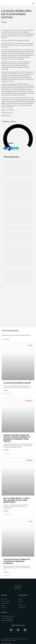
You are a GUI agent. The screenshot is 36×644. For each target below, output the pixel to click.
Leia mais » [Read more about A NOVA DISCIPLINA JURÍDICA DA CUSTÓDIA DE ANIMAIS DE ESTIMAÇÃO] (6, 572)
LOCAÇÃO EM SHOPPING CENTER (17, 383)
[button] (34, 3)
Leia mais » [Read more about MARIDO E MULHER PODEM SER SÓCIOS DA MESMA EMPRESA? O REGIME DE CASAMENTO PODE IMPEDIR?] (6, 450)
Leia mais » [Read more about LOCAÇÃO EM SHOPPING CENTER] (6, 390)
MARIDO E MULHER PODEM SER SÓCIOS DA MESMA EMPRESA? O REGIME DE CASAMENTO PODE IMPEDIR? (17, 438)
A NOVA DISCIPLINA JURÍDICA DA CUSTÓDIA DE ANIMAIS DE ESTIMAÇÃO (17, 561)
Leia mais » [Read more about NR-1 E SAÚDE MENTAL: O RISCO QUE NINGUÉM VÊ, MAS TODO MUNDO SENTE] (6, 511)
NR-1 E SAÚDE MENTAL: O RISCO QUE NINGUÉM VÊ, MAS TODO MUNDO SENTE (17, 500)
